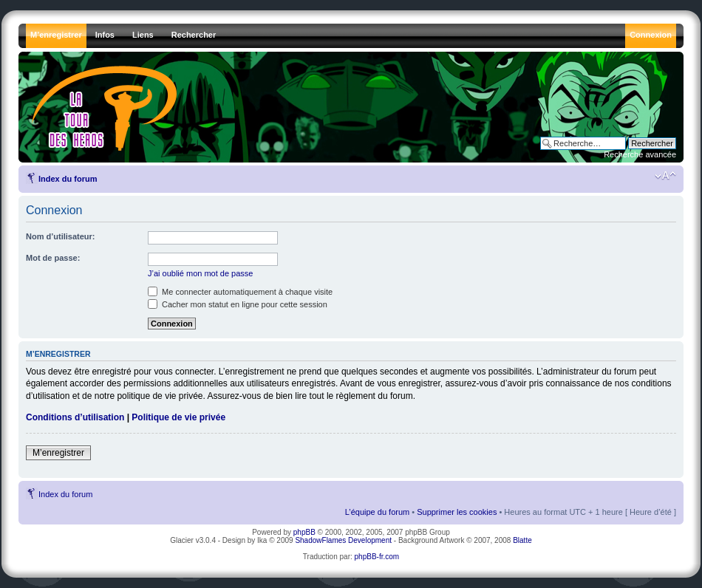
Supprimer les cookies (457, 512)
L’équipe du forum (377, 512)
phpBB (304, 532)
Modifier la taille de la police (665, 176)
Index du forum (68, 179)
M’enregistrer (58, 453)
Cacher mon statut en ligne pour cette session (238, 304)
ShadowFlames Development (343, 540)
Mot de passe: (53, 258)
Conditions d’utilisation (75, 417)
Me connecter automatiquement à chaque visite (240, 292)
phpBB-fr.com (377, 557)
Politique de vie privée (178, 417)
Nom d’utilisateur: (61, 236)
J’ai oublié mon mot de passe (200, 273)
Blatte (522, 540)
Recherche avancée (640, 154)
